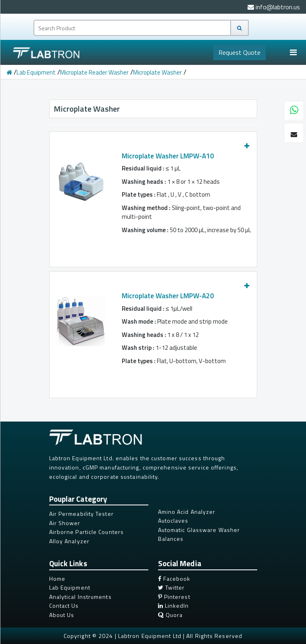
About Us (62, 615)
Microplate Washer (157, 72)
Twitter (172, 587)
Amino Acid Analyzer (187, 512)
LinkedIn (174, 606)
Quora (171, 615)
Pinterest (174, 597)
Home (57, 579)
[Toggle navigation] (293, 52)
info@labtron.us (274, 7)
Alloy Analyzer (69, 541)
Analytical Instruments (80, 597)
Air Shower (65, 523)
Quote (239, 52)
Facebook (174, 579)
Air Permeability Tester (81, 514)
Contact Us (64, 606)
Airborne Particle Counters (87, 532)
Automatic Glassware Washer (199, 530)
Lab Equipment (36, 72)
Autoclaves (173, 520)
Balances (171, 539)
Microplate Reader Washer (94, 72)
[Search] (239, 28)
